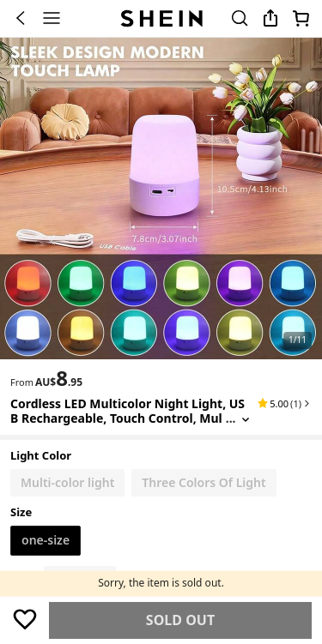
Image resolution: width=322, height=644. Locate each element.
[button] (285, 403)
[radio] (67, 483)
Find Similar (181, 620)
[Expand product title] (246, 419)
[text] (59, 378)
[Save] (24, 619)
